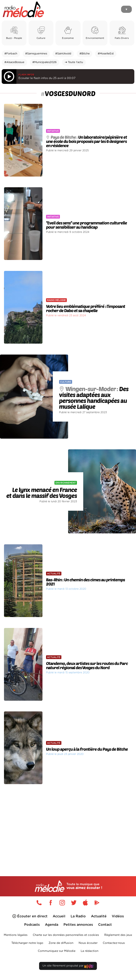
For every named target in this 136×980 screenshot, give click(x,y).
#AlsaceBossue (14, 62)
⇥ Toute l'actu (74, 62)
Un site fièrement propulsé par (68, 967)
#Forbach (11, 54)
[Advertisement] (68, 822)
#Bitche (85, 54)
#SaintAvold (63, 54)
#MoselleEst (106, 54)
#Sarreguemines (36, 54)
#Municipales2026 (44, 62)
